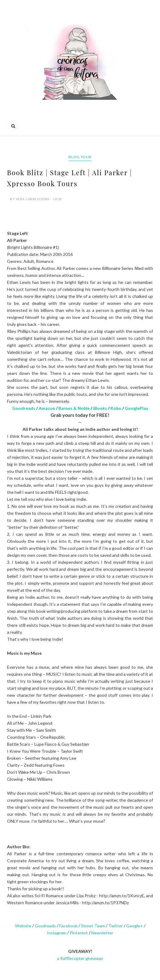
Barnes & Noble (74, 408)
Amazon (47, 408)
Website (23, 926)
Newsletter (102, 933)
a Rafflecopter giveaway (80, 958)
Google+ (135, 926)
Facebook (68, 926)
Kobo (116, 408)
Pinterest (79, 933)
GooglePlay (136, 408)
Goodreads (24, 408)
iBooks (100, 408)
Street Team (93, 926)
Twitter (116, 926)
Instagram (57, 933)
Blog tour (80, 157)
